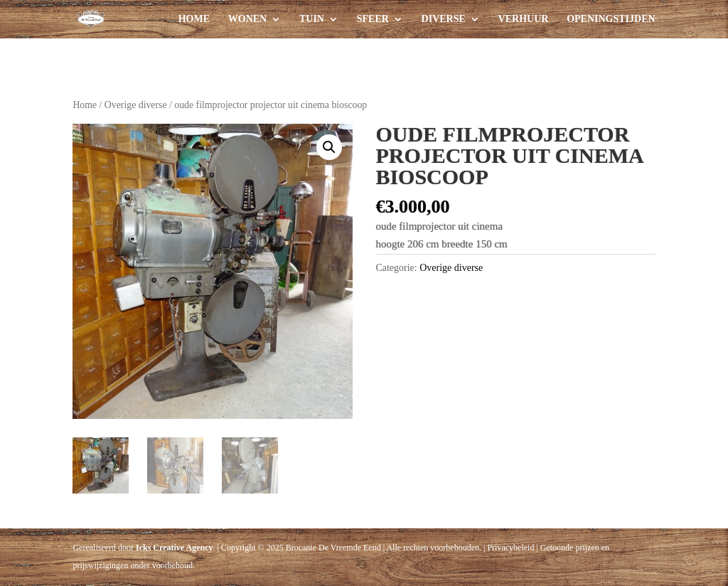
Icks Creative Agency (174, 548)
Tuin (312, 19)
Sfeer (373, 19)
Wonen (247, 19)
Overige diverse (136, 105)
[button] (329, 147)
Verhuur (524, 19)
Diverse (444, 19)
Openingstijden (611, 19)
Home (194, 19)
